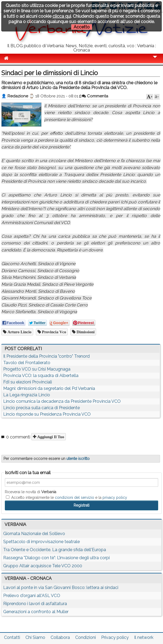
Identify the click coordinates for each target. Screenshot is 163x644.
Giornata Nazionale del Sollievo (34, 534)
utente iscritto (78, 459)
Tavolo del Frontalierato (27, 363)
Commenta (95, 96)
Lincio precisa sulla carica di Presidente (41, 408)
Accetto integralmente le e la (67, 497)
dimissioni (85, 332)
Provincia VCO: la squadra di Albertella (41, 376)
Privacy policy (115, 637)
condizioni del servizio (75, 497)
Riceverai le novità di (31, 492)
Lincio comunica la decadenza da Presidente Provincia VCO (62, 401)
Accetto (82, 27)
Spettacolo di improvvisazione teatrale (41, 542)
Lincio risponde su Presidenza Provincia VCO (47, 414)
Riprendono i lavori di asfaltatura (35, 604)
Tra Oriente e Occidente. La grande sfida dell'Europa (55, 550)
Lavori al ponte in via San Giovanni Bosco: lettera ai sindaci (61, 588)
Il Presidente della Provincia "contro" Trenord (46, 356)
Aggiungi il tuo (50, 437)
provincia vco (54, 332)
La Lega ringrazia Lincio (27, 395)
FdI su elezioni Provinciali (28, 382)
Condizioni (86, 637)
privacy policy (115, 497)
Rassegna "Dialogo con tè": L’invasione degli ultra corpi (56, 558)
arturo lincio (19, 332)
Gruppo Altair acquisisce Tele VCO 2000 (43, 566)
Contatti (12, 637)
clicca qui (62, 16)
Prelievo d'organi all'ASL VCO (32, 596)
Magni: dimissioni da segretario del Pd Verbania (49, 388)
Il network (144, 637)
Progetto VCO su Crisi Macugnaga (37, 369)
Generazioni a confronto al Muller (36, 612)
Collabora (60, 637)
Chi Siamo (35, 637)
